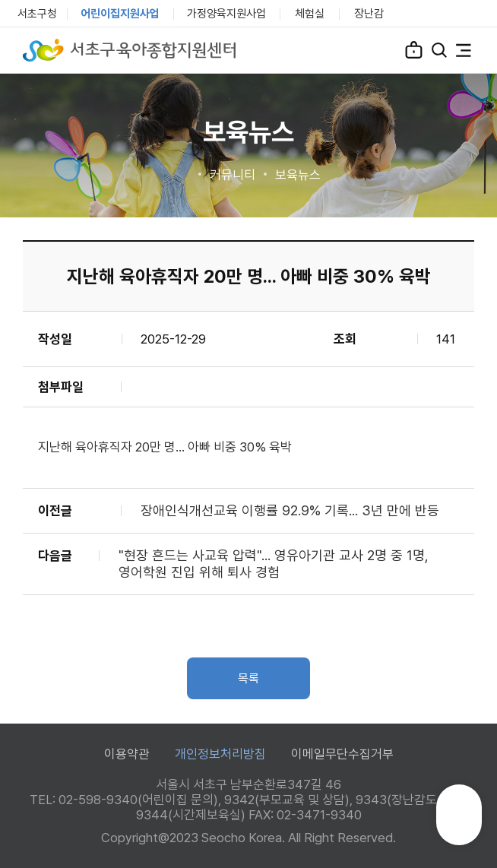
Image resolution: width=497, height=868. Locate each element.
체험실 (310, 14)
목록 (248, 678)
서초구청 (37, 14)
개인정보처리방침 (220, 754)
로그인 (414, 49)
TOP (459, 822)
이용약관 (127, 754)
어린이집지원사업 (120, 14)
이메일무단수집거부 (342, 754)
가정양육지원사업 (226, 14)
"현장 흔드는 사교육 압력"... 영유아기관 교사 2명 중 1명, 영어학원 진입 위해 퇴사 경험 (274, 564)
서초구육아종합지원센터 (129, 50)
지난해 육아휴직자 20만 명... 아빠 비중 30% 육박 (165, 447)
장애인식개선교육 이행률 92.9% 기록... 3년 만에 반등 (290, 510)
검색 (439, 50)
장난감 (369, 14)
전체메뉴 (464, 50)
